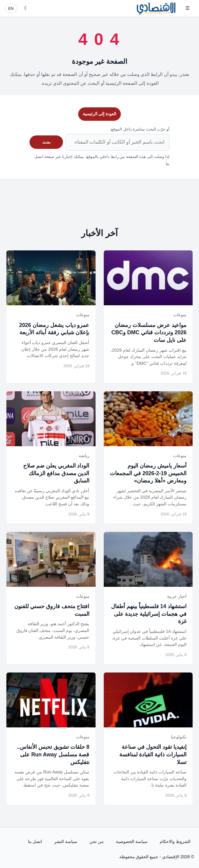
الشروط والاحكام (175, 841)
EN (11, 8)
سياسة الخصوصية (132, 841)
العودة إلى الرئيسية (100, 114)
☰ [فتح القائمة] (187, 8)
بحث (46, 142)
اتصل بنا (35, 841)
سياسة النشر (66, 841)
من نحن (97, 841)
